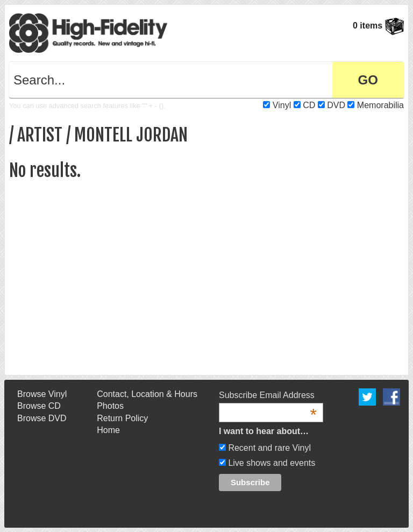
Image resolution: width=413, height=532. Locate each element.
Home (108, 430)
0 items (378, 26)
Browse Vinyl (42, 394)
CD (309, 105)
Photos (110, 406)
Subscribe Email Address (268, 396)
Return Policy (122, 418)
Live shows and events (270, 463)
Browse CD (39, 406)
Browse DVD (42, 418)
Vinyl (282, 105)
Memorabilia (380, 105)
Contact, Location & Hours (147, 394)
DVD (336, 105)
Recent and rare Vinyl (268, 448)
